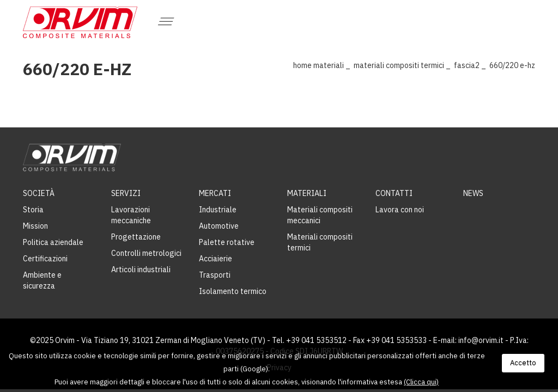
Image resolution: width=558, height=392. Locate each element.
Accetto (523, 363)
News (473, 193)
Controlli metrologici (146, 253)
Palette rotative (227, 242)
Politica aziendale (53, 242)
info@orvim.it (481, 340)
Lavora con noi (400, 210)
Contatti (394, 193)
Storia (33, 210)
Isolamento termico (233, 291)
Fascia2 (467, 65)
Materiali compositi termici (399, 65)
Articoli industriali (141, 269)
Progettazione (136, 237)
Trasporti (215, 275)
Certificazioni (45, 259)
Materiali (329, 65)
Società (39, 193)
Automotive (219, 226)
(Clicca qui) (421, 382)
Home (302, 65)
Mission (35, 226)
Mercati (215, 193)
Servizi (126, 193)
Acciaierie (216, 259)
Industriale (218, 210)
